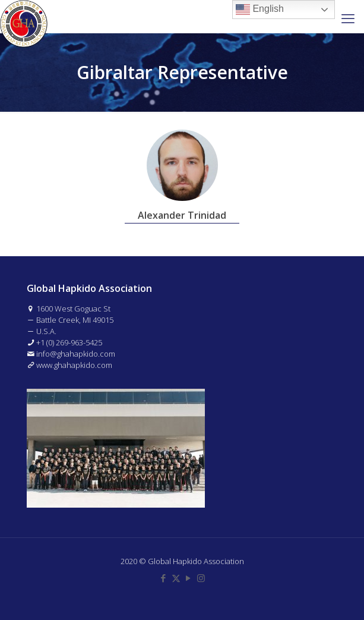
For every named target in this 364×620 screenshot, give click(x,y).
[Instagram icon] (201, 578)
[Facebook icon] (164, 578)
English (260, 10)
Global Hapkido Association (196, 561)
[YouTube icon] (189, 578)
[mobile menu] (348, 18)
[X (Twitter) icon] (176, 578)
